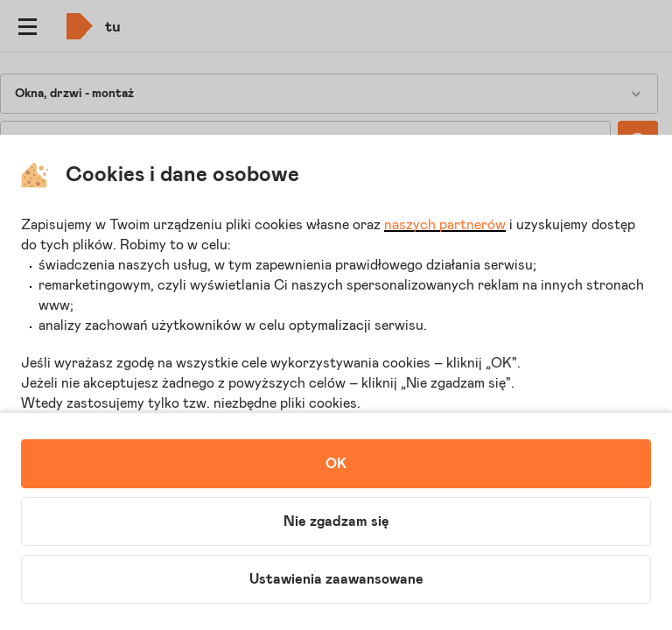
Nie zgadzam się (336, 521)
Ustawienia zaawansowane (336, 579)
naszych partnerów (445, 225)
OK (336, 464)
